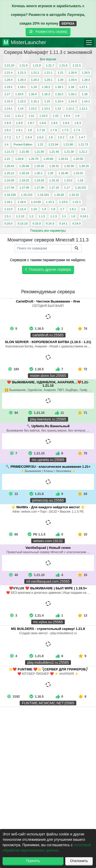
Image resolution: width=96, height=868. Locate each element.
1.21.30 (69, 152)
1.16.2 (59, 94)
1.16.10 (74, 195)
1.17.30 (39, 188)
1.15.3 (8, 101)
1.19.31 (78, 173)
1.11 (31, 116)
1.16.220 (10, 195)
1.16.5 (19, 94)
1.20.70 (33, 159)
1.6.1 (73, 209)
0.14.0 (77, 223)
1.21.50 (39, 152)
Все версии (48, 59)
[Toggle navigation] (89, 43)
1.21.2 (35, 73)
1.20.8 (19, 159)
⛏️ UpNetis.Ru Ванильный (48, 426)
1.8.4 (66, 123)
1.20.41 (9, 166)
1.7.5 (65, 130)
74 (83, 329)
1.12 (7, 116)
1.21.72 (9, 152)
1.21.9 (23, 65)
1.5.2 (61, 137)
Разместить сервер (48, 32)
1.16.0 (22, 202)
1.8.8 (19, 123)
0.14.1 (63, 223)
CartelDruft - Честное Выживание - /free (48, 301)
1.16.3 (46, 94)
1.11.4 (22, 209)
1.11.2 (19, 116)
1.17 (7, 94)
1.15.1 (35, 101)
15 (83, 534)
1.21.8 (37, 65)
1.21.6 (63, 65)
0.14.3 (50, 223)
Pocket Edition (23, 144)
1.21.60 (24, 152)
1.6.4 (29, 137)
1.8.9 (8, 123)
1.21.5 (77, 65)
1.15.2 (22, 101)
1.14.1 (8, 109)
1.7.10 (41, 130)
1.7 (18, 137)
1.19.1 (22, 87)
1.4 (6, 144)
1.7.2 (8, 137)
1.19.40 (63, 173)
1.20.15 (84, 166)
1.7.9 (54, 130)
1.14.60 (36, 202)
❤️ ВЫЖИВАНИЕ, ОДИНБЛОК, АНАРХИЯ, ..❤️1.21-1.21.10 (48, 384)
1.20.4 (8, 80)
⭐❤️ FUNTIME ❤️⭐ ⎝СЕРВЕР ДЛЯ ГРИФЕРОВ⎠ (48, 669)
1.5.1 (8, 216)
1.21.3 (22, 73)
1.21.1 (48, 73)
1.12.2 (70, 109)
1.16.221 (81, 188)
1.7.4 (77, 130)
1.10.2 (44, 116)
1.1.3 (54, 216)
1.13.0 (63, 202)
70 (83, 453)
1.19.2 (8, 87)
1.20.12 (9, 173)
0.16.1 (84, 216)
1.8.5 (54, 123)
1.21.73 (83, 144)
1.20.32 (39, 166)
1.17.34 (9, 188)
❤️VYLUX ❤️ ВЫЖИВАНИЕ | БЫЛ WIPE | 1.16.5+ (48, 588)
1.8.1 (19, 130)
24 (83, 494)
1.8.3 (78, 123)
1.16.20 (59, 195)
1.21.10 (9, 65)
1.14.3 (72, 101)
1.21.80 (68, 144)
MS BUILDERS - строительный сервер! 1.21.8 (48, 629)
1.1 (64, 216)
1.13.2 (33, 109)
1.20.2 (35, 80)
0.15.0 (37, 223)
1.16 (84, 94)
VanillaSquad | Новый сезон (48, 548)
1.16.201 (43, 195)
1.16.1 (72, 94)
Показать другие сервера (48, 269)
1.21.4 (8, 73)
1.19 (34, 87)
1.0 (73, 216)
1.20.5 (86, 73)
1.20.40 (24, 166)
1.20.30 (69, 166)
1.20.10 (24, 173)
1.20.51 (63, 159)
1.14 (20, 109)
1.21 (60, 73)
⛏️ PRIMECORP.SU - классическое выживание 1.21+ (48, 467)
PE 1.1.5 (39, 534)
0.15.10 (23, 223)
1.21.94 (53, 144)
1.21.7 (50, 65)
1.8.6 (43, 123)
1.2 (31, 216)
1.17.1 (83, 87)
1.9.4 (67, 116)
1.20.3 (22, 80)
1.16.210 (27, 195)
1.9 (77, 116)
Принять (33, 861)
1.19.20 (39, 180)
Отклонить (79, 861)
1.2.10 (20, 216)
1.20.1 (48, 80)
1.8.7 (31, 123)
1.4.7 (82, 137)
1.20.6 (72, 73)
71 (83, 413)
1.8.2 (8, 130)
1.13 (58, 109)
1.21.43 (54, 152)
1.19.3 (86, 80)
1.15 (47, 101)
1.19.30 (9, 180)
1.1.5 (42, 216)
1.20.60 (48, 159)
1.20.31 (54, 166)
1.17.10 (54, 188)
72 (83, 369)
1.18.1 (59, 87)
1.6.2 (40, 137)
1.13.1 (46, 109)
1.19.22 (24, 180)
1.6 (51, 137)
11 (60, 413)
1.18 (71, 87)
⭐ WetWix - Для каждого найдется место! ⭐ (48, 507)
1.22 (40, 144)
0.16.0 (8, 223)
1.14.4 (59, 101)
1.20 (60, 80)
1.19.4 (72, 80)
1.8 (30, 130)
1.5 (71, 137)
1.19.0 (68, 180)
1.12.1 (83, 109)
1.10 (56, 116)
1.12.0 (8, 209)
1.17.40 (24, 188)
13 (83, 616)
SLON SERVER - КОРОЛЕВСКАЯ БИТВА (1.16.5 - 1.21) (48, 342)
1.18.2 (46, 87)
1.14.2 (86, 101)
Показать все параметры (48, 231)
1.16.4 (33, 94)
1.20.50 (78, 159)
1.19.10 (54, 180)
